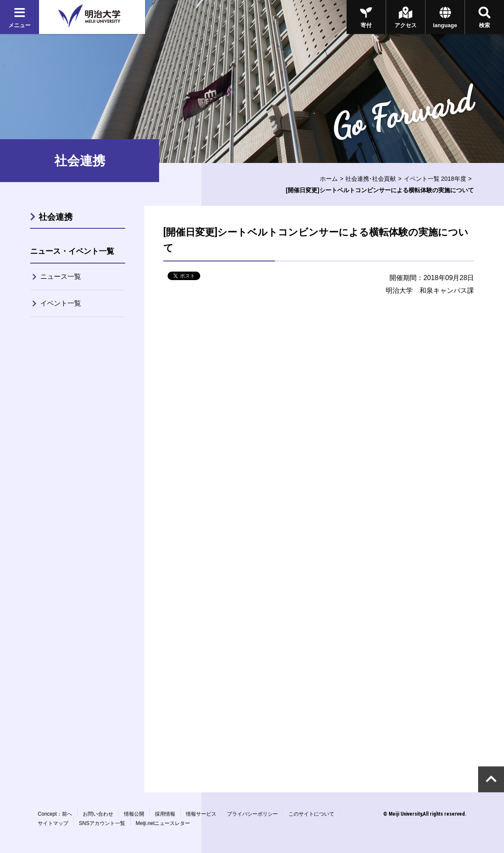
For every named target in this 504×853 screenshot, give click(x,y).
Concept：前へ (55, 814)
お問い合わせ (98, 814)
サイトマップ (53, 823)
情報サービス (201, 814)
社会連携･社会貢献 (371, 179)
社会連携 (56, 217)
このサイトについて (311, 814)
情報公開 (134, 814)
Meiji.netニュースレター (163, 823)
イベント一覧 (61, 303)
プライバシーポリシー (252, 814)
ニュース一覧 (61, 276)
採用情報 (165, 814)
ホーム (329, 179)
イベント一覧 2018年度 (435, 179)
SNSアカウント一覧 (102, 823)
